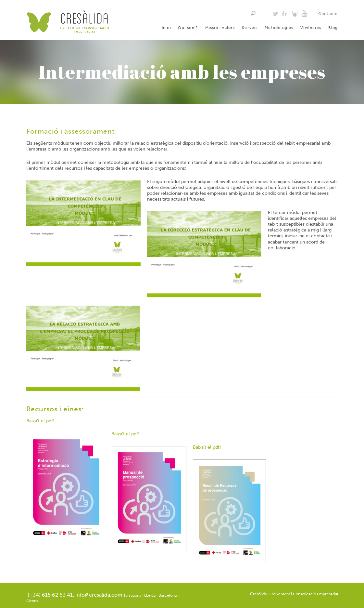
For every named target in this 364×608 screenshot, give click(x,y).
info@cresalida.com (99, 595)
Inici (166, 28)
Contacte (328, 14)
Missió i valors (220, 28)
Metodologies (279, 28)
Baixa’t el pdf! (40, 421)
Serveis (250, 28)
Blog (333, 28)
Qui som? (188, 28)
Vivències (311, 28)
